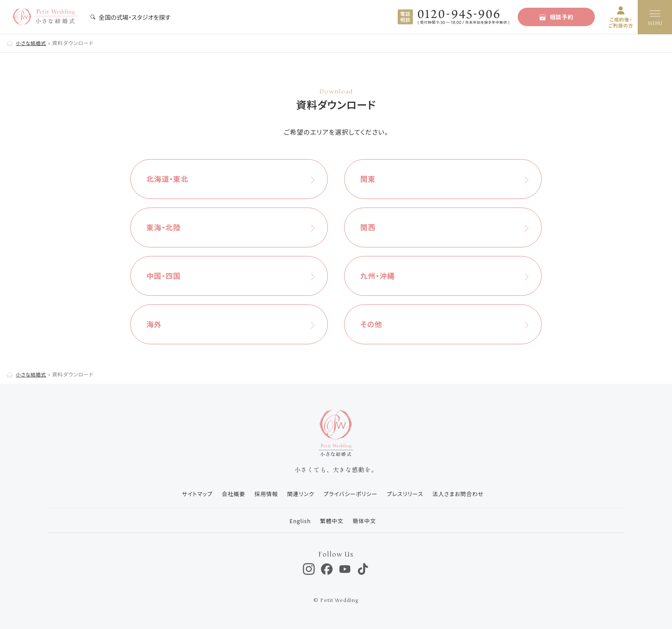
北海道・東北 (170, 179)
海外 (156, 324)
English (298, 521)
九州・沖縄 (380, 276)
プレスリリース (407, 494)
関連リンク (299, 494)
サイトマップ (191, 494)
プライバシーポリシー (351, 494)
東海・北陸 (166, 227)
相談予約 (556, 17)
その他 (373, 324)
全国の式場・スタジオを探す (130, 17)
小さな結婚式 (32, 43)
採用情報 (263, 494)
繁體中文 (331, 521)
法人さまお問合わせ (462, 494)
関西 (370, 227)
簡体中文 (365, 521)
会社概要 (229, 494)
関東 (370, 179)
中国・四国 (166, 276)
